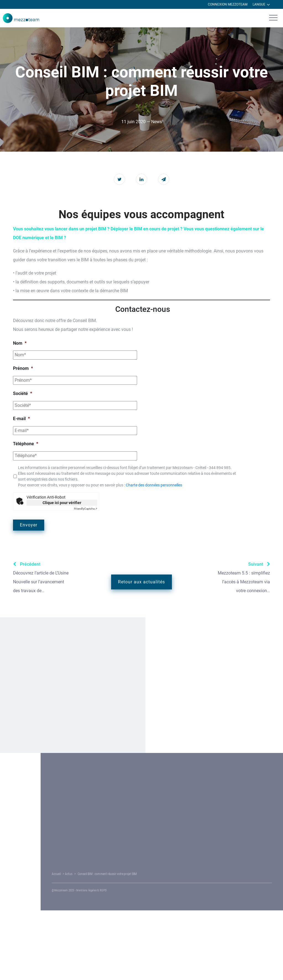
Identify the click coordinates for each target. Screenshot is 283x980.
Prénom (23, 368)
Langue (261, 5)
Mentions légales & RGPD (135, 890)
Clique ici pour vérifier (62, 503)
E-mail (21, 419)
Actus (117, 874)
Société (23, 393)
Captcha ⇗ (86, 509)
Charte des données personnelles (154, 485)
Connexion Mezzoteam (228, 4)
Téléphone (26, 444)
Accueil (108, 874)
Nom (20, 343)
